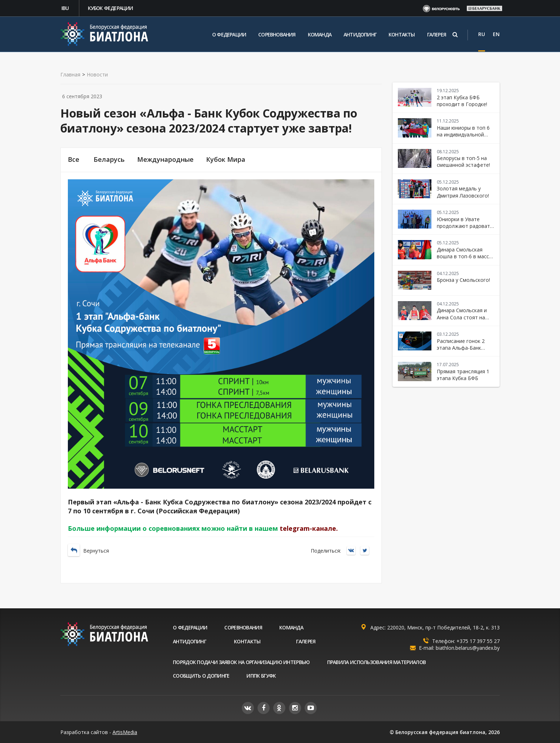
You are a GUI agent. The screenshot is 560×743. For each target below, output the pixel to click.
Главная (70, 75)
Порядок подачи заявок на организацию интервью (241, 662)
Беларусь (109, 159)
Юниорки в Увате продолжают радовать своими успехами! (465, 226)
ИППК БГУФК (261, 676)
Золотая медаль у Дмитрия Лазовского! (463, 192)
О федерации (229, 34)
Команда (320, 34)
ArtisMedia (125, 732)
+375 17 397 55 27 (478, 641)
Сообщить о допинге (201, 676)
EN (496, 34)
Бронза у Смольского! (463, 280)
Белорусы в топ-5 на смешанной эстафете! (463, 161)
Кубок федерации (111, 8)
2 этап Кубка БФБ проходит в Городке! (462, 101)
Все (74, 159)
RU (482, 34)
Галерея (437, 34)
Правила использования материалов (377, 662)
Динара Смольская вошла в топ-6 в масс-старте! (464, 256)
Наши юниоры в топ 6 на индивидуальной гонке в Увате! (463, 135)
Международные (165, 159)
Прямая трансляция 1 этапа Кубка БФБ (463, 375)
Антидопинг (360, 34)
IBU (65, 8)
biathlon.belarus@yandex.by (468, 648)
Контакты (402, 34)
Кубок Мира (226, 159)
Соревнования (277, 34)
